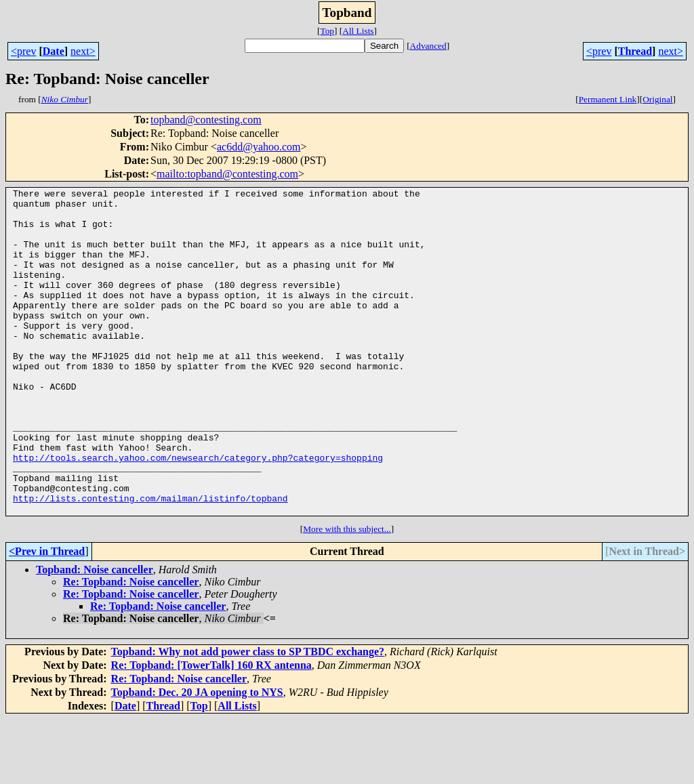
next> (83, 51)
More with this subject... (347, 594)
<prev (23, 51)
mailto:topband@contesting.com (227, 174)
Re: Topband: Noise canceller (131, 647)
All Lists (358, 31)
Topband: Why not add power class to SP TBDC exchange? (248, 717)
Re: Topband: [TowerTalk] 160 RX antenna (211, 730)
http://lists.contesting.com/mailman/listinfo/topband (150, 561)
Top (327, 31)
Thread (635, 51)
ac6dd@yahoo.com (259, 147)
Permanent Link (608, 99)
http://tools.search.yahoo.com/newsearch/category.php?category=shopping (198, 512)
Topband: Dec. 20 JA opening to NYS (197, 757)
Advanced (428, 46)
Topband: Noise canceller (95, 635)
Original (657, 99)
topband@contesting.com (206, 120)
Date (54, 51)
